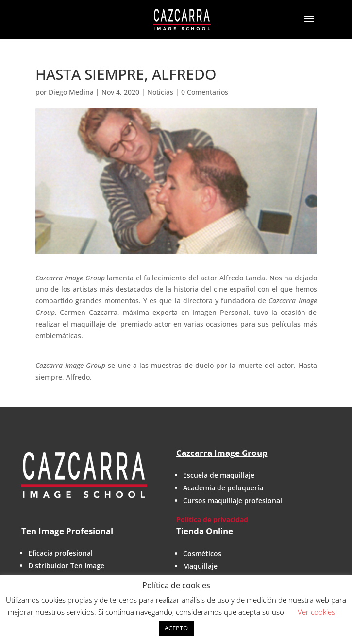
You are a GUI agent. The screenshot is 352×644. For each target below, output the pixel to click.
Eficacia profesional (60, 553)
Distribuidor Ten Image (66, 566)
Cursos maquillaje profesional (233, 500)
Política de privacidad (212, 519)
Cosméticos (202, 553)
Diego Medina (71, 92)
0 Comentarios (205, 92)
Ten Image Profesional (67, 531)
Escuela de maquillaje (219, 475)
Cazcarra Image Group (222, 453)
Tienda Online (205, 531)
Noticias (160, 92)
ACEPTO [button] (176, 628)
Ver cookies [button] (316, 612)
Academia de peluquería (223, 488)
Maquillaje (200, 566)
